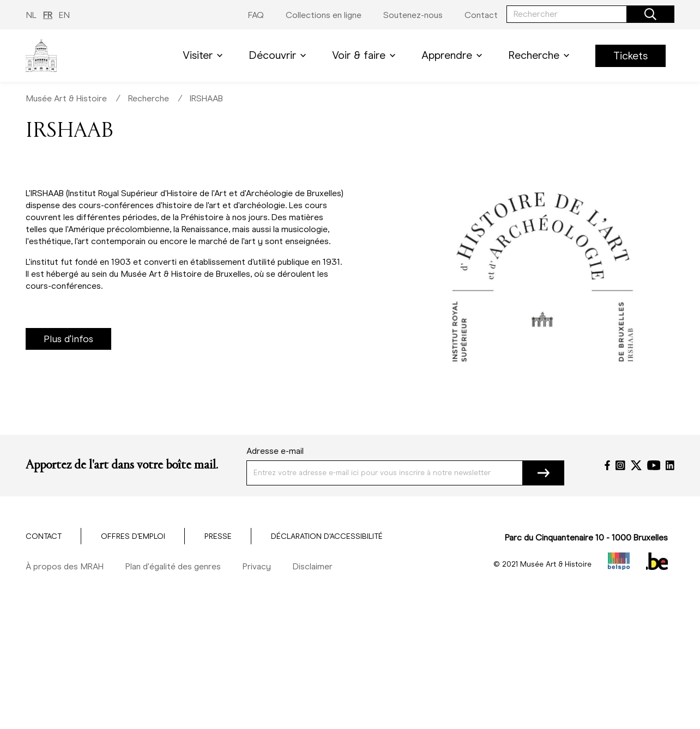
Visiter (205, 55)
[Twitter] (636, 465)
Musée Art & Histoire (66, 98)
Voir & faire (366, 55)
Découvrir (279, 55)
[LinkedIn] (670, 465)
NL (31, 15)
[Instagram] (620, 465)
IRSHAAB (206, 98)
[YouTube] (654, 465)
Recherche (541, 55)
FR (48, 15)
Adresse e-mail (275, 451)
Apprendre (454, 55)
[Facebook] (607, 465)
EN (64, 15)
